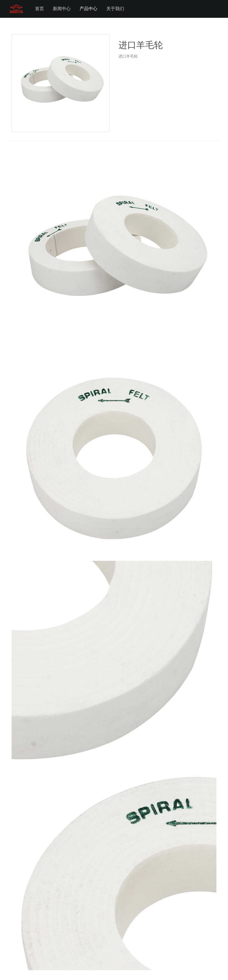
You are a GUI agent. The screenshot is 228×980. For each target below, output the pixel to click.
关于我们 (115, 9)
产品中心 (88, 9)
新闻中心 (62, 9)
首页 (39, 9)
